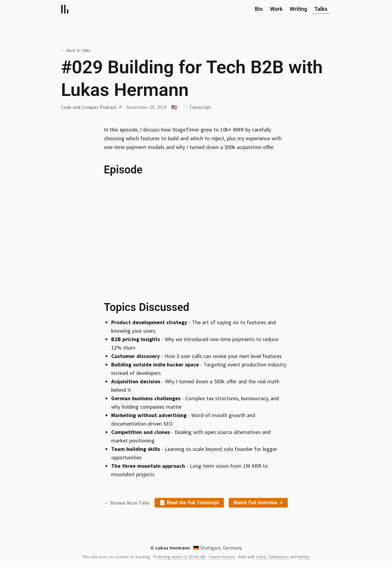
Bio (259, 9)
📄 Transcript (196, 107)
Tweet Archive (222, 557)
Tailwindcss (279, 557)
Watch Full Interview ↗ (258, 503)
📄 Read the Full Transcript (189, 503)
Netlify (304, 557)
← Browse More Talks (127, 503)
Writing (299, 9)
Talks (321, 10)
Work (276, 9)
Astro (261, 557)
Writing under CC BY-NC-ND (182, 557)
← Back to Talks (76, 50)
